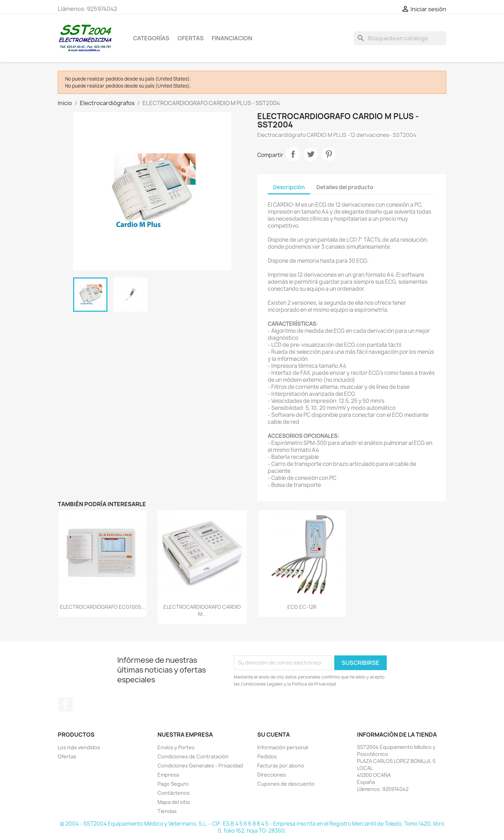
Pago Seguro (173, 784)
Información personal (283, 747)
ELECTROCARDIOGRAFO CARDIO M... (202, 610)
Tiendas (167, 811)
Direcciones (272, 775)
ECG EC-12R (302, 607)
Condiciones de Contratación (193, 756)
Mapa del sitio (174, 802)
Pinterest (329, 154)
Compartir (293, 154)
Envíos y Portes (176, 747)
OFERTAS (191, 38)
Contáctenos (174, 793)
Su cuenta (274, 735)
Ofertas (67, 756)
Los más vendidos (79, 747)
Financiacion (232, 38)
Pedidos (267, 756)
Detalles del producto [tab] (345, 187)
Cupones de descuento (286, 784)
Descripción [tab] (289, 187)
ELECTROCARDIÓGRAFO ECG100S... (103, 607)
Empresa (168, 775)
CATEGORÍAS (151, 38)
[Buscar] (400, 38)
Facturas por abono (281, 766)
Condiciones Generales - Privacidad (200, 766)
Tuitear (311, 154)
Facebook (65, 704)
